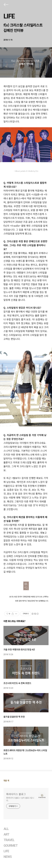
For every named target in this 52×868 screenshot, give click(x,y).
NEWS (8, 857)
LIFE (9, 16)
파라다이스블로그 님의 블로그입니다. (20, 799)
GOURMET (11, 846)
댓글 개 (6, 780)
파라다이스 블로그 (16, 794)
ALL (6, 829)
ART (6, 834)
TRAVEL (9, 840)
